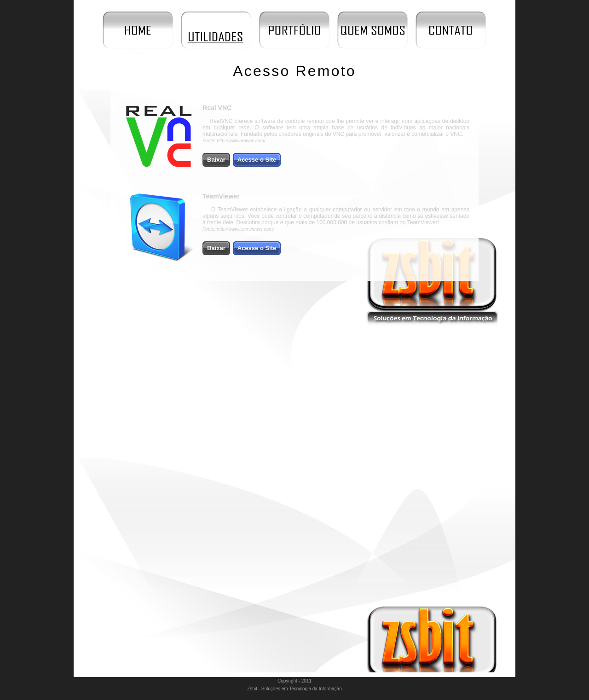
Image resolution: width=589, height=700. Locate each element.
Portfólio (294, 30)
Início (138, 30)
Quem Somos (373, 30)
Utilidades (216, 30)
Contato (451, 30)
